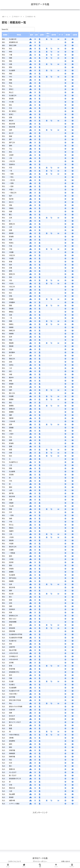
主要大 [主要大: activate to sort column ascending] (42, 35)
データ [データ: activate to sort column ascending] (61, 35)
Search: (18, 29)
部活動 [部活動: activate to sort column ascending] (68, 35)
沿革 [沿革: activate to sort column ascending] (36, 35)
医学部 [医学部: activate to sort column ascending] (54, 35)
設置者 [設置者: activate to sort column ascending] (5, 35)
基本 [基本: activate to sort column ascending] (32, 35)
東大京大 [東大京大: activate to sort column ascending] (48, 35)
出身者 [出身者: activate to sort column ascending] (75, 35)
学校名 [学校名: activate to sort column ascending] (19, 35)
